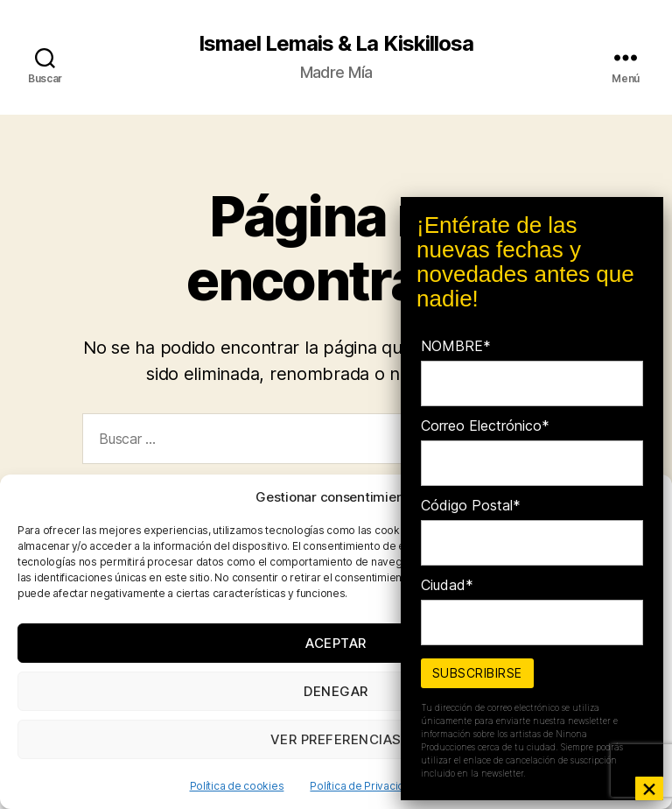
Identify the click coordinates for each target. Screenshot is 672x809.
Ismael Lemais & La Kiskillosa (336, 44)
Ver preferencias (336, 739)
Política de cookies (237, 786)
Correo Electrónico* (485, 426)
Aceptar (336, 643)
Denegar (336, 691)
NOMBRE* (456, 346)
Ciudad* (447, 585)
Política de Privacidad (363, 786)
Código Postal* (471, 505)
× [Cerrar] (649, 788)
